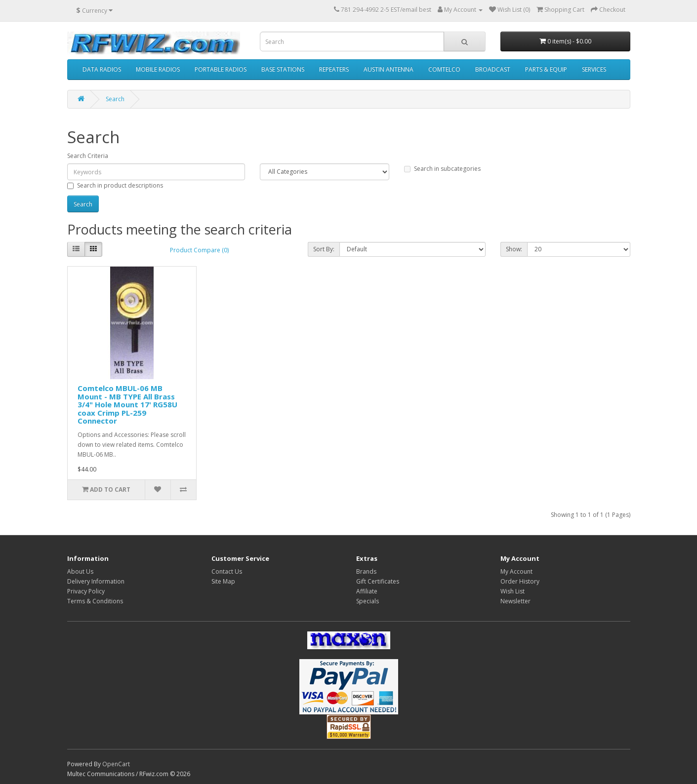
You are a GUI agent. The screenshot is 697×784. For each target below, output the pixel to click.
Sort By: (324, 249)
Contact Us (227, 571)
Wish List (512, 591)
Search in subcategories (442, 169)
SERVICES (594, 69)
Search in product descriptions (115, 185)
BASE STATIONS (283, 69)
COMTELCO (444, 69)
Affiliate (367, 591)
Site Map (223, 581)
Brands (366, 571)
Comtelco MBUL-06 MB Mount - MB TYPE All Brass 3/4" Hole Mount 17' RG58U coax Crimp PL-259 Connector (127, 404)
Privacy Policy (86, 591)
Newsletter (515, 601)
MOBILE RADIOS (158, 69)
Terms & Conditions (95, 601)
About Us (80, 571)
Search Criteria (88, 156)
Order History (520, 581)
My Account (516, 571)
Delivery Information (96, 581)
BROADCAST (493, 69)
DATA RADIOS (102, 69)
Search (115, 99)
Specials (368, 601)
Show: (514, 249)
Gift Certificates (378, 581)
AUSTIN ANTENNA (389, 69)
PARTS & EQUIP (546, 69)
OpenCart (116, 764)
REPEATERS (334, 69)
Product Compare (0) (199, 250)
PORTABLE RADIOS (221, 69)
